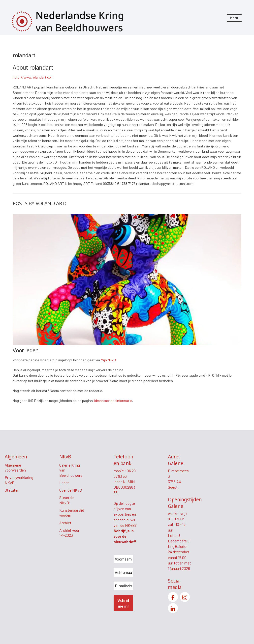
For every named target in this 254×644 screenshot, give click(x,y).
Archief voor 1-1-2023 (69, 533)
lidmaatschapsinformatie (113, 401)
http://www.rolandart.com (33, 77)
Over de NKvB (71, 490)
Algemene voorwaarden (15, 468)
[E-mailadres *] (123, 586)
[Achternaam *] (123, 572)
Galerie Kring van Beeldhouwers (71, 470)
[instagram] (185, 596)
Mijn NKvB (108, 360)
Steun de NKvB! (66, 500)
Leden (64, 483)
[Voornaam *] (123, 559)
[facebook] (173, 596)
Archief (65, 523)
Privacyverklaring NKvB (19, 480)
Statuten (12, 490)
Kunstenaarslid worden (72, 513)
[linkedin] (173, 607)
